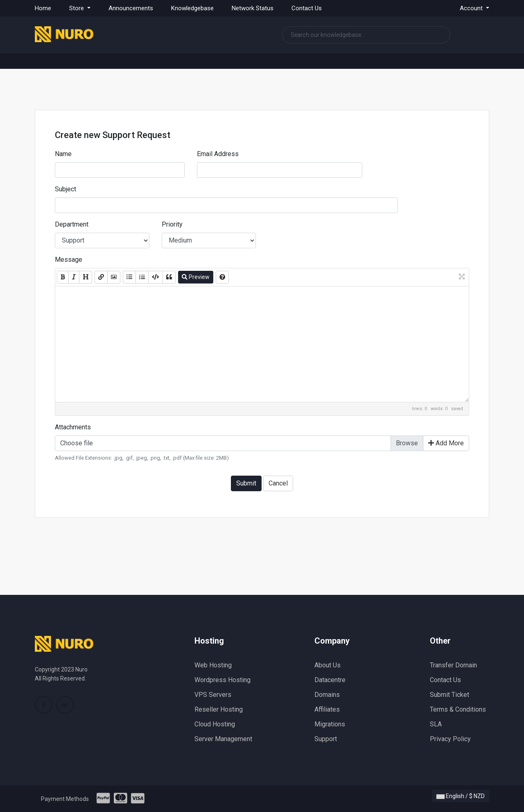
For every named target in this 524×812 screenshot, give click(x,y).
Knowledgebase (192, 8)
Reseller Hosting (219, 709)
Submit (246, 483)
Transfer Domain (453, 665)
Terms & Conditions (458, 709)
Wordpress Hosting (222, 680)
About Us (327, 665)
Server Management (223, 739)
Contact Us (307, 8)
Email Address (218, 154)
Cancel (278, 483)
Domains (327, 695)
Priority (172, 224)
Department (72, 224)
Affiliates (327, 709)
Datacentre (330, 680)
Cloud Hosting (215, 724)
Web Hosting (213, 665)
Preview (196, 277)
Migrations (330, 724)
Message (69, 260)
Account (472, 8)
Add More (446, 443)
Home (43, 8)
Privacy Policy (450, 739)
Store (77, 8)
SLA (436, 724)
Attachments (73, 427)
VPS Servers (213, 695)
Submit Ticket (449, 695)
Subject (65, 189)
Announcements (131, 8)
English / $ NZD (461, 796)
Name (63, 154)
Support (326, 739)
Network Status (253, 8)
